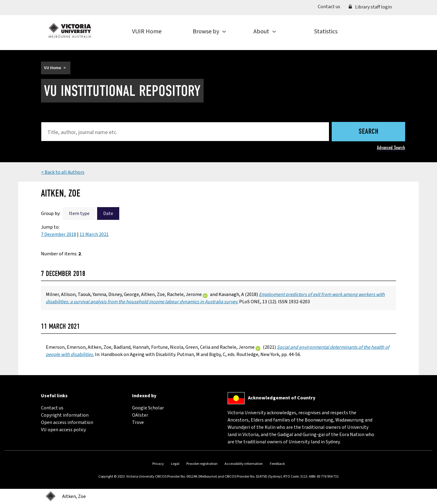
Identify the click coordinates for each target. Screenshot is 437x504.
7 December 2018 (59, 234)
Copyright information (65, 415)
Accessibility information (244, 464)
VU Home (53, 68)
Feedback (277, 464)
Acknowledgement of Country (282, 398)
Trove (138, 422)
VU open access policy (63, 430)
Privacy (158, 464)
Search (369, 132)
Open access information (67, 422)
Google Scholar (148, 408)
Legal (175, 464)
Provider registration (202, 464)
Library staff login (370, 7)
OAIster (140, 415)
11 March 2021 (94, 234)
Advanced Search (391, 148)
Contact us (331, 6)
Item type (79, 213)
